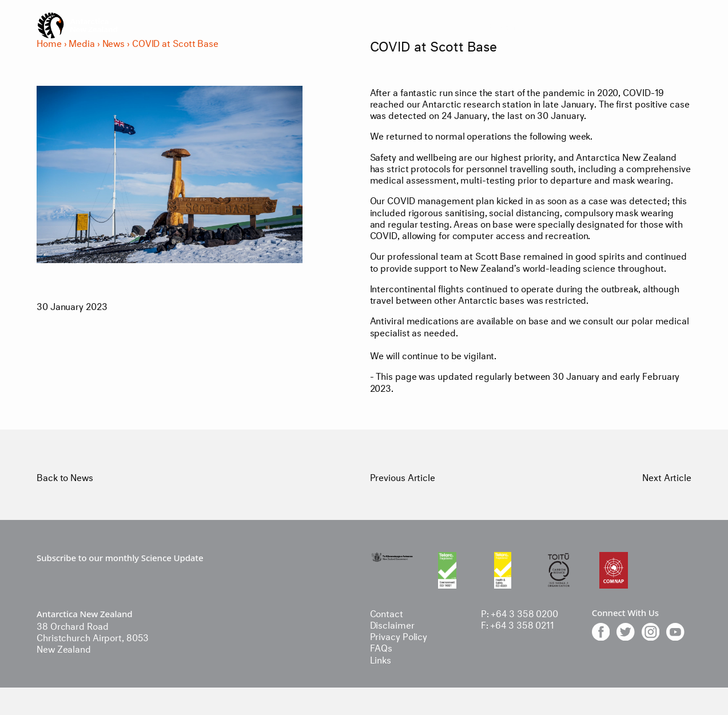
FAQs (381, 647)
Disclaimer (392, 624)
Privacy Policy (399, 635)
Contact (387, 612)
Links (381, 659)
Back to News (65, 476)
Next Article (667, 476)
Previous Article (403, 476)
